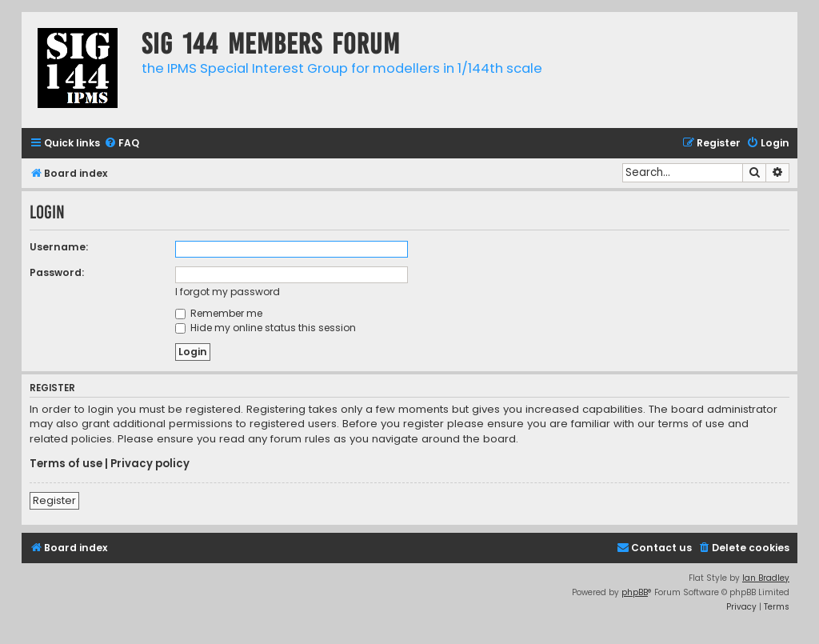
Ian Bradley (766, 578)
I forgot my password (228, 292)
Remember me (219, 313)
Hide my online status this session (266, 328)
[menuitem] (122, 144)
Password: (57, 272)
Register (54, 500)
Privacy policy (150, 464)
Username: (59, 247)
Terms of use (66, 464)
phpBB (635, 592)
